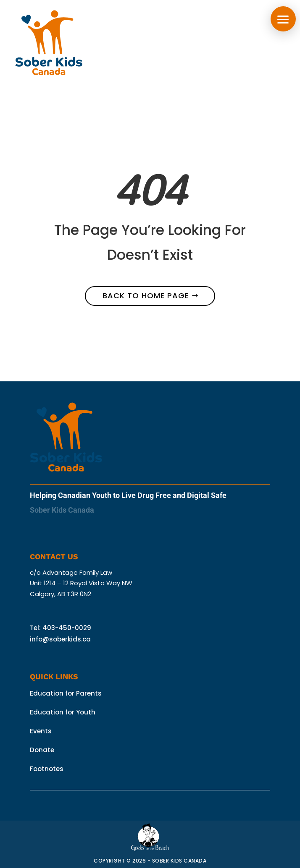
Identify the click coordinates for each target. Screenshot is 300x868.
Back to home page (146, 296)
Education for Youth (63, 712)
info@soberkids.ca (60, 639)
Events (41, 731)
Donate (42, 750)
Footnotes (47, 769)
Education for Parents (66, 693)
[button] (283, 19)
